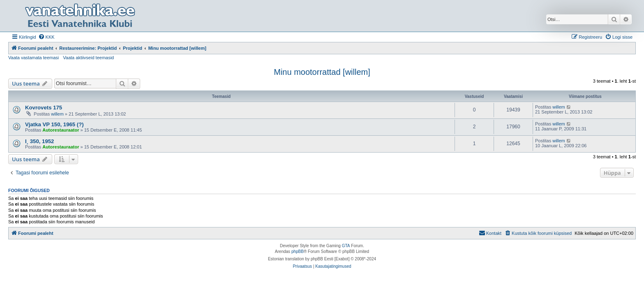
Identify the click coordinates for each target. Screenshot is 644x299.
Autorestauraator (61, 130)
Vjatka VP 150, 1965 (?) (54, 124)
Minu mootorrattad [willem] (322, 72)
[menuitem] (46, 37)
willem (57, 114)
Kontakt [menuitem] (490, 233)
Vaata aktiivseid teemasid (88, 58)
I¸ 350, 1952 (39, 141)
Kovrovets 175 (44, 108)
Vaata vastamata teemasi (33, 58)
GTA (346, 246)
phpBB (298, 251)
